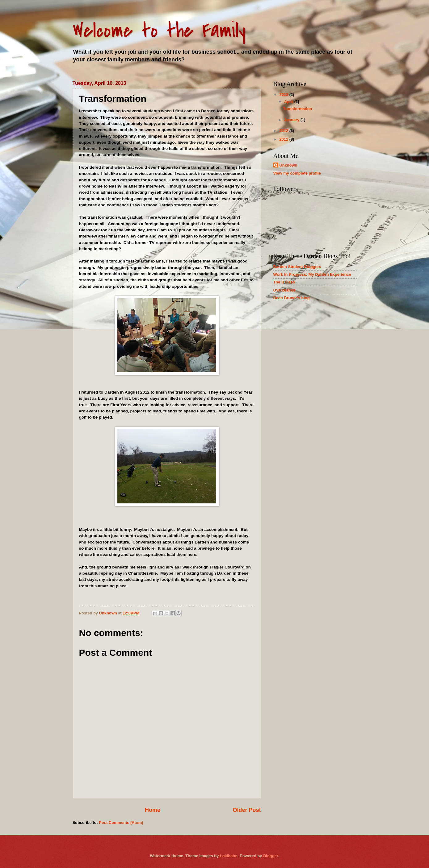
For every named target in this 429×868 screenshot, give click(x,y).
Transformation (298, 109)
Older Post (247, 810)
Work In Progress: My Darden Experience (312, 274)
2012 (284, 131)
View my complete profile (297, 173)
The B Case (284, 282)
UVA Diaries (284, 290)
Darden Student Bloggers (297, 267)
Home (153, 810)
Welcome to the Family (159, 31)
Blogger (271, 856)
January (292, 120)
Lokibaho (229, 856)
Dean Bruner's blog (292, 298)
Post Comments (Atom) (121, 823)
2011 (284, 139)
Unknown (288, 165)
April (289, 102)
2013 (284, 95)
